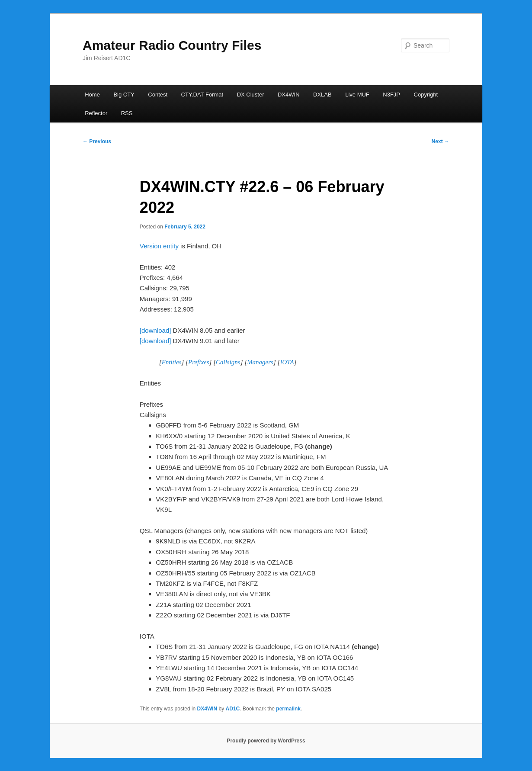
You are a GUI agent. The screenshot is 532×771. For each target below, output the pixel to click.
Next (441, 141)
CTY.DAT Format (202, 95)
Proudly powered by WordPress (266, 741)
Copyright (426, 95)
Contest (158, 95)
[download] (155, 330)
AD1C (233, 709)
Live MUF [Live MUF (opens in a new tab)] (357, 95)
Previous (97, 141)
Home (92, 95)
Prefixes (199, 362)
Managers (260, 362)
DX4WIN (289, 95)
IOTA (287, 362)
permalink (288, 709)
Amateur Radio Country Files (172, 45)
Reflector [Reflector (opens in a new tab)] (96, 113)
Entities (172, 362)
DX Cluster (251, 95)
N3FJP (391, 95)
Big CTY (124, 95)
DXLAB (322, 95)
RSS (127, 113)
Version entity (159, 246)
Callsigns (228, 362)
